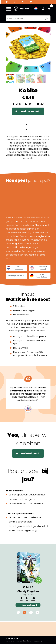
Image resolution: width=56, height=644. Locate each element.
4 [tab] (38, 613)
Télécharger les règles (16, 276)
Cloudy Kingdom (28, 591)
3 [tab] (31, 613)
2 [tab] (24, 613)
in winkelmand (30, 111)
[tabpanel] (28, 579)
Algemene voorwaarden (16, 641)
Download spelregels (15, 268)
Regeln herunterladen (39, 276)
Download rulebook (38, 268)
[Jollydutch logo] (22, 9)
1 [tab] (18, 613)
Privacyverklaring (35, 641)
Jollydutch (12, 638)
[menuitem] (36, 9)
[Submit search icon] (46, 18)
